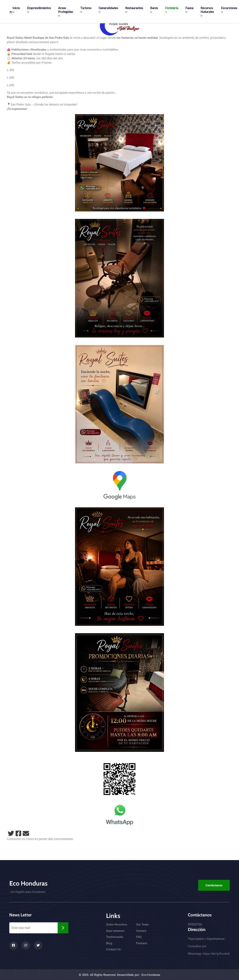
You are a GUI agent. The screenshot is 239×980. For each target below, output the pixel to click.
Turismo (86, 9)
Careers (141, 931)
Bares (154, 9)
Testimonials (115, 937)
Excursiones (229, 9)
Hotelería (172, 9)
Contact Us (113, 949)
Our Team (142, 924)
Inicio (16, 9)
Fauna (189, 9)
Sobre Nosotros (117, 924)
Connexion (14, 839)
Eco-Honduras (151, 975)
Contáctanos (214, 885)
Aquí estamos (115, 931)
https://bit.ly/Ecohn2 (216, 954)
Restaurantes (134, 9)
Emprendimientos (39, 9)
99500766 (195, 924)
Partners (142, 943)
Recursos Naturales (207, 11)
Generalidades (108, 9)
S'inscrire (32, 839)
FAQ (139, 937)
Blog (109, 943)
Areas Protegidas (66, 11)
